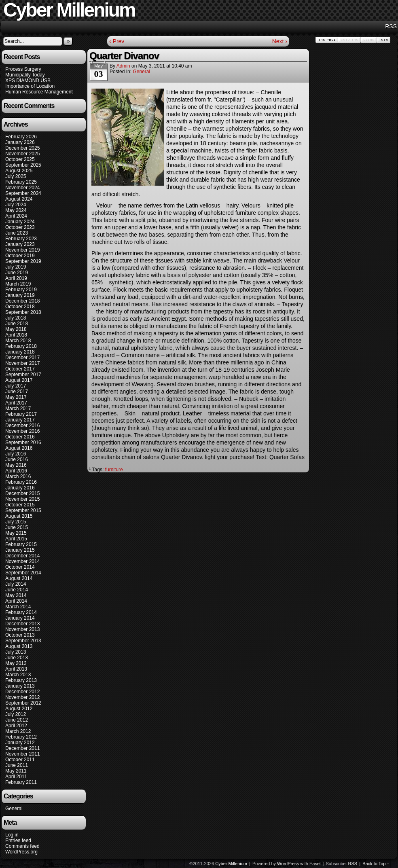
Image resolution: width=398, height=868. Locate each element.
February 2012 (21, 737)
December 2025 (22, 148)
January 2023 (20, 244)
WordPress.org (21, 852)
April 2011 (16, 777)
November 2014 (22, 561)
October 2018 (20, 307)
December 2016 (22, 426)
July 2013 (16, 652)
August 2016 (19, 448)
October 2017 (20, 369)
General (14, 809)
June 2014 (17, 590)
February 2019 (21, 290)
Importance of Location (30, 86)
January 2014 (20, 618)
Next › (280, 41)
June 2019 (17, 273)
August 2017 (19, 380)
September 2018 (23, 312)
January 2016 (20, 488)
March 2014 (18, 607)
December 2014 (22, 556)
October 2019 (20, 256)
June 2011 (17, 765)
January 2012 (20, 743)
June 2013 (17, 658)
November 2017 (22, 363)
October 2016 (20, 437)
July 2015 (16, 522)
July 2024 (16, 205)
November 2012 (22, 697)
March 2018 (18, 341)
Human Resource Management (39, 92)
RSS (391, 26)
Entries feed (18, 840)
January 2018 (20, 352)
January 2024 (20, 222)
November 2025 (22, 154)
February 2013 (21, 680)
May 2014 (16, 595)
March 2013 (18, 675)
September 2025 (23, 165)
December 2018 (22, 301)
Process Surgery (23, 69)
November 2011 (22, 754)
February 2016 (21, 482)
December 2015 (22, 493)
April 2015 (16, 539)
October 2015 (20, 505)
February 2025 (21, 182)
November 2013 (22, 629)
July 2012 (16, 714)
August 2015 (19, 516)
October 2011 (20, 760)
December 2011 (22, 748)
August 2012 (19, 709)
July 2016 (16, 454)
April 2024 (16, 216)
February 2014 (21, 612)
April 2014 (16, 601)
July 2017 (16, 386)
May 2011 (16, 771)
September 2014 (23, 573)
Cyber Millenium (231, 864)
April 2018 (16, 335)
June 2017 (17, 392)
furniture (114, 470)
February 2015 (21, 544)
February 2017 (21, 414)
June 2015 (17, 527)
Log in (12, 835)
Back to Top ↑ (376, 864)
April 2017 (16, 403)
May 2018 (16, 329)
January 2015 (20, 550)
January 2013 (20, 686)
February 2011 (21, 782)
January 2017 (20, 420)
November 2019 (22, 250)
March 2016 (18, 476)
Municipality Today (25, 75)
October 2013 (20, 635)
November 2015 (22, 499)
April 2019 (16, 278)
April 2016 (16, 471)
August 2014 (19, 578)
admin (123, 66)
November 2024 (22, 188)
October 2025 (20, 159)
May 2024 (16, 210)
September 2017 (23, 375)
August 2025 (19, 171)
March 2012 (18, 731)
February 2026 (21, 137)
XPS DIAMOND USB (28, 80)
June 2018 (17, 324)
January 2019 (20, 295)
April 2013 (16, 669)
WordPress (288, 864)
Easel (315, 864)
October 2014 (20, 567)
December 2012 (22, 692)
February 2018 (21, 346)
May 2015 (16, 533)
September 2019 (23, 261)
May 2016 (16, 465)
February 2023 (21, 239)
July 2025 (16, 176)
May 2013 (16, 663)
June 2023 (17, 233)
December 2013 (22, 624)
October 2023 (20, 227)
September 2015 (23, 510)
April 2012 (16, 726)
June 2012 (17, 720)
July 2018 (16, 318)
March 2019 (18, 284)
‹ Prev (117, 41)
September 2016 (23, 442)
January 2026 (20, 142)
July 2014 (16, 584)
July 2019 (16, 267)
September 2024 (23, 193)
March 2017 (18, 409)
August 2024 (19, 199)
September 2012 (23, 703)
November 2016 (22, 431)
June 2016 (17, 459)
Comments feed (22, 846)
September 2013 (23, 641)
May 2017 (16, 397)
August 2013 (19, 646)
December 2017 (22, 358)
